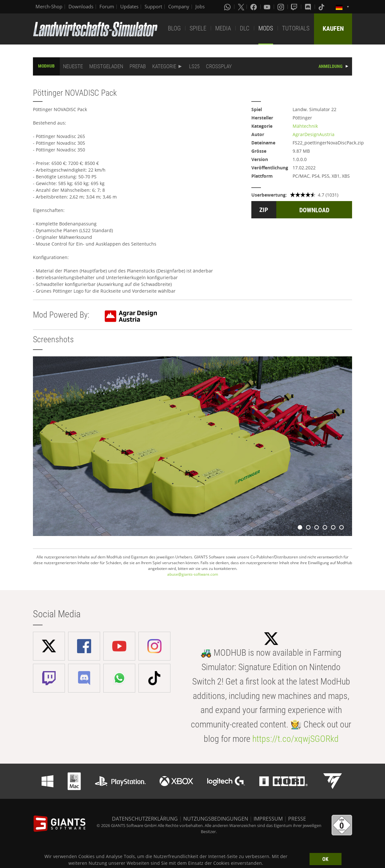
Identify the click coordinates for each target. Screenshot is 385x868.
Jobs (200, 6)
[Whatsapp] (228, 7)
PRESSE (297, 819)
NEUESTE (73, 66)
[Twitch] (295, 7)
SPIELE (198, 28)
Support (153, 6)
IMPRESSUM (268, 819)
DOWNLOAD (314, 210)
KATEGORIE (164, 66)
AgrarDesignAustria (314, 134)
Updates (129, 6)
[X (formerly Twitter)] (241, 7)
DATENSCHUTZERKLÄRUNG (145, 819)
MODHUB (46, 66)
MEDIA (223, 28)
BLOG (174, 28)
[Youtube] (268, 7)
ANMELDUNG (330, 66)
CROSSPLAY (219, 66)
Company (179, 6)
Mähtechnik (305, 126)
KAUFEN (333, 28)
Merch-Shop (49, 6)
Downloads (81, 6)
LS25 (194, 66)
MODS (266, 28)
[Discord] (309, 7)
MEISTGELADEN (106, 66)
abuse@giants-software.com (193, 574)
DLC (245, 28)
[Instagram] (281, 7)
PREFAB (138, 66)
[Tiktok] (322, 7)
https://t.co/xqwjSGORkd (295, 739)
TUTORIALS (296, 28)
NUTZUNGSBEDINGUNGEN (216, 819)
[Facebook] (254, 7)
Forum (107, 6)
